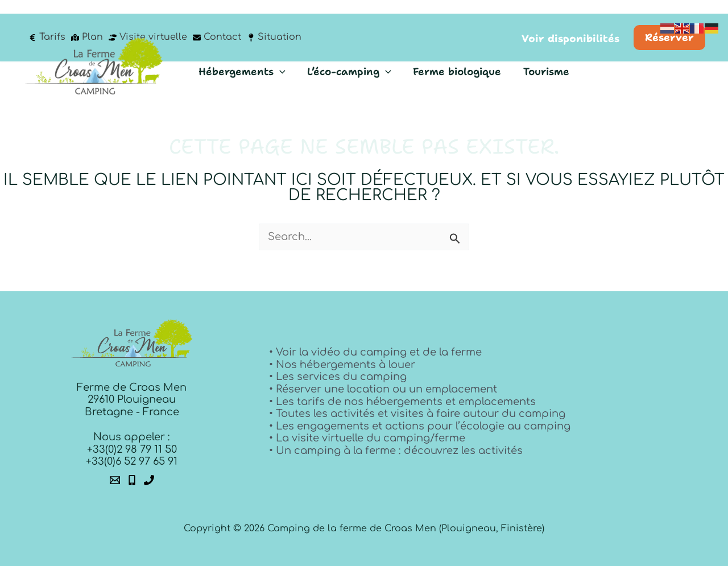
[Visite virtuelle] (148, 24)
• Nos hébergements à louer (342, 365)
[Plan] (87, 24)
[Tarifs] (47, 24)
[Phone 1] (132, 480)
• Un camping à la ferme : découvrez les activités (396, 451)
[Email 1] (115, 480)
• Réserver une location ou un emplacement (383, 389)
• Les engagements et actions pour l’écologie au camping (420, 426)
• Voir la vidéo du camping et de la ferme (375, 352)
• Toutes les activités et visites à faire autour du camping (417, 414)
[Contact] (217, 24)
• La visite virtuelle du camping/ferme (367, 438)
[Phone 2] (149, 480)
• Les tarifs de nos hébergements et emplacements (402, 402)
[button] (570, 26)
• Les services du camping (338, 377)
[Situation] (274, 24)
